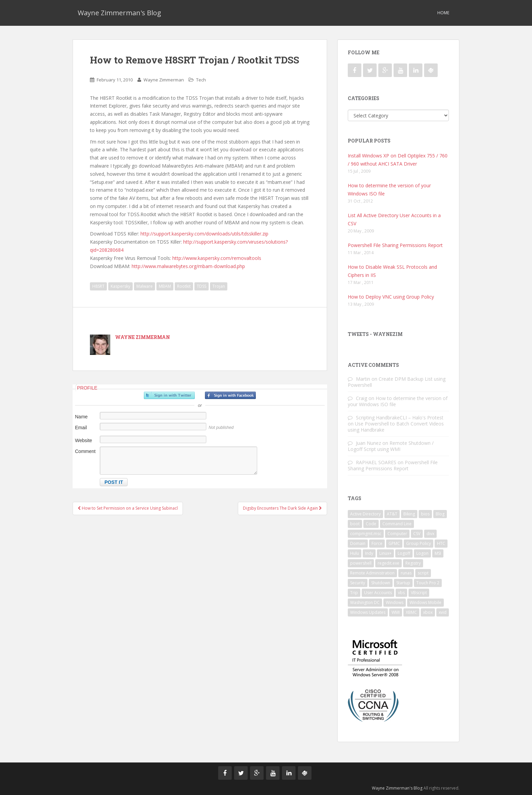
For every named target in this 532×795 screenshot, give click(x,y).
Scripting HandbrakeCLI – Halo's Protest (400, 418)
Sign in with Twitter (169, 395)
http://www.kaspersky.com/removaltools (217, 258)
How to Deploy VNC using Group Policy (391, 297)
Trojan (219, 286)
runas (406, 573)
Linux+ (385, 553)
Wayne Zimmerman (164, 80)
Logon (422, 553)
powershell (361, 563)
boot (355, 524)
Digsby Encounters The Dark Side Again (282, 508)
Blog (440, 514)
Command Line (397, 524)
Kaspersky (120, 286)
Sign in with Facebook (230, 395)
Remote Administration (372, 573)
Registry (413, 563)
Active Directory (365, 514)
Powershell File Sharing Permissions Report (395, 245)
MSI (438, 553)
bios (425, 514)
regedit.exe (388, 563)
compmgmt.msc (366, 534)
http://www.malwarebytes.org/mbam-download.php (188, 266)
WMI (396, 612)
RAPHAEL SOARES (376, 462)
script (423, 573)
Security (358, 583)
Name (81, 417)
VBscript (419, 593)
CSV (417, 534)
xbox (428, 612)
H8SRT (98, 286)
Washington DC (365, 602)
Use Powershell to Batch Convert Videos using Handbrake (396, 427)
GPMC (394, 543)
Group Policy (419, 543)
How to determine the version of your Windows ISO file (398, 401)
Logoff (404, 553)
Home (443, 13)
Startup (403, 583)
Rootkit (184, 286)
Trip (354, 593)
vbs (401, 593)
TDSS (202, 286)
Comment (85, 451)
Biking (409, 514)
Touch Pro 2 (428, 583)
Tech (201, 80)
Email (81, 428)
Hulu (355, 553)
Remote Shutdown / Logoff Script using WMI (391, 446)
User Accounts (378, 593)
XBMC (411, 612)
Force (377, 543)
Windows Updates (368, 612)
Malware (145, 286)
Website (83, 440)
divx (430, 534)
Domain (358, 543)
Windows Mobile (425, 602)
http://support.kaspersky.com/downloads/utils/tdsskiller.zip (204, 234)
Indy (369, 553)
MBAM (165, 286)
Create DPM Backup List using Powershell (397, 382)
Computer (397, 534)
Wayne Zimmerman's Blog (119, 13)
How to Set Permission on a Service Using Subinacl (128, 508)
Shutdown (381, 583)
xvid (443, 612)
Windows (395, 602)
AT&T (392, 514)
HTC (441, 543)
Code (371, 524)
